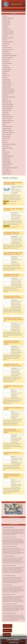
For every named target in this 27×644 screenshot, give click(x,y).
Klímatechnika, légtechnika (8, 117)
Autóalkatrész (5, 26)
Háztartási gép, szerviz (7, 103)
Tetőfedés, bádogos (7, 162)
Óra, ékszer (5, 140)
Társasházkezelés (6, 160)
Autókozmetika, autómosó (8, 34)
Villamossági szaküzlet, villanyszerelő (10, 168)
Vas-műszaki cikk (6, 166)
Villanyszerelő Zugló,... (8, 585)
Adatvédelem (7, 635)
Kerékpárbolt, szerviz (7, 111)
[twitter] (5, 1)
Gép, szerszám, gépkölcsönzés (9, 97)
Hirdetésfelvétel (7, 626)
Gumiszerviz (5, 99)
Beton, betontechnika (7, 54)
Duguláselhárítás (6, 71)
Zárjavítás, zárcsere (7, 174)
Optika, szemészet (6, 138)
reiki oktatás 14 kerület (12, 228)
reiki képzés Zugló (14, 226)
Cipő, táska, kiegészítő (7, 63)
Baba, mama (5, 46)
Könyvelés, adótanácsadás (8, 121)
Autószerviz (5, 40)
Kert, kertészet (6, 113)
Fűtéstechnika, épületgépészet (9, 91)
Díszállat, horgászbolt (7, 69)
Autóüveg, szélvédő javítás (8, 42)
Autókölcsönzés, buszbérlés (8, 32)
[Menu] (24, 9)
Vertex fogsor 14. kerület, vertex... (10, 537)
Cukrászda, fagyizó (6, 67)
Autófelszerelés (6, 28)
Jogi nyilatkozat (7, 630)
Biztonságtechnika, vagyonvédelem (10, 55)
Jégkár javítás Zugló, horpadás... (10, 613)
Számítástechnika (6, 152)
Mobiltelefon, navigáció (7, 130)
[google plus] (7, 1)
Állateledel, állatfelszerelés (8, 18)
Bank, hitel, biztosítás (7, 48)
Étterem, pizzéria (6, 79)
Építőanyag (5, 77)
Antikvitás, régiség (6, 22)
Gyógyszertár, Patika (7, 101)
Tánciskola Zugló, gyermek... (9, 556)
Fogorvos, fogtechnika (7, 83)
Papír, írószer (5, 142)
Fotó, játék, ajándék (7, 87)
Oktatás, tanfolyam (6, 136)
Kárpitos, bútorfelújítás (7, 109)
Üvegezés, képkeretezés (8, 164)
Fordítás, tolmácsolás (7, 85)
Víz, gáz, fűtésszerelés (7, 172)
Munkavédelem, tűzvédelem (8, 132)
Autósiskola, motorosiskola (8, 38)
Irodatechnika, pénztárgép (8, 107)
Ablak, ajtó (5, 16)
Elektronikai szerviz (7, 75)
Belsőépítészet (6, 52)
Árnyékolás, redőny (7, 24)
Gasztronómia (6, 95)
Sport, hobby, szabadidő (7, 148)
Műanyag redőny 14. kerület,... (9, 594)
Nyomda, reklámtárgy (7, 134)
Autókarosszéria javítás (7, 30)
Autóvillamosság (6, 44)
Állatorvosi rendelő (6, 20)
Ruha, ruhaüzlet (6, 146)
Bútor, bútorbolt (6, 61)
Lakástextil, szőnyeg (7, 128)
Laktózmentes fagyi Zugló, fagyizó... (10, 546)
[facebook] (3, 1)
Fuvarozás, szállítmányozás (8, 93)
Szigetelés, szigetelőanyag (8, 156)
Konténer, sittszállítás (7, 119)
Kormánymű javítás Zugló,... (9, 528)
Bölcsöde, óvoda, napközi (8, 57)
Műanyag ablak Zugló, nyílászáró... (10, 604)
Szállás (4, 150)
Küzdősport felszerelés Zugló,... (10, 565)
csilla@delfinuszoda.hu (11, 204)
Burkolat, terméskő (6, 59)
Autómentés (5, 36)
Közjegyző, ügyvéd (6, 122)
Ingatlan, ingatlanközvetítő (8, 105)
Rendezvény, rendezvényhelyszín (9, 144)
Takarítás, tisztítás (6, 158)
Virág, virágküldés (6, 170)
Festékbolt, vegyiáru (7, 81)
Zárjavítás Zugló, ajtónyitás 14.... (10, 575)
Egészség (5, 73)
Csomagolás (5, 65)
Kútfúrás (4, 124)
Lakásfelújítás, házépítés (8, 126)
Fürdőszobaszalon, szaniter (8, 89)
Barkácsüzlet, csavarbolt (8, 50)
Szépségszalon (6, 154)
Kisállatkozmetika (6, 115)
